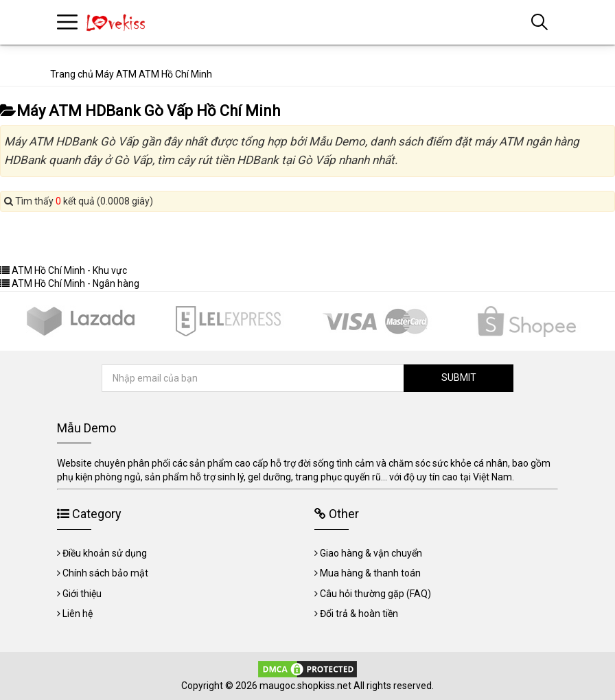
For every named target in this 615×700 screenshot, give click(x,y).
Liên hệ (78, 614)
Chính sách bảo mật (105, 573)
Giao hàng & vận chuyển (371, 553)
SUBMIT (459, 377)
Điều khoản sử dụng (105, 553)
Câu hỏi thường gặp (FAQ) (375, 594)
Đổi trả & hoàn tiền (359, 614)
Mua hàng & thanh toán (370, 573)
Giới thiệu (82, 594)
